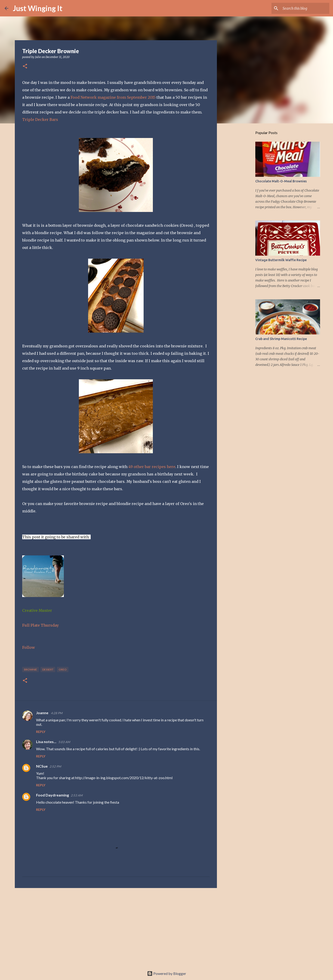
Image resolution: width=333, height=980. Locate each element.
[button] (25, 66)
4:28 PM (57, 713)
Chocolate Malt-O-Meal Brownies (281, 181)
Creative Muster (37, 610)
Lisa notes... (46, 742)
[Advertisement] (116, 927)
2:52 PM (55, 766)
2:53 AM (77, 795)
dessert (48, 669)
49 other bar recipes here (152, 467)
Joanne (43, 713)
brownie (31, 669)
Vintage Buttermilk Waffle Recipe (281, 260)
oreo (63, 669)
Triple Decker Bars (40, 119)
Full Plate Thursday (40, 625)
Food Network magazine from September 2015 (114, 97)
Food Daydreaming (52, 795)
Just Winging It (38, 8)
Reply (41, 732)
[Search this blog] (305, 8)
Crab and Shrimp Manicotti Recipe (281, 339)
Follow (29, 647)
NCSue (42, 766)
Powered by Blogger (167, 973)
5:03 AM (64, 742)
